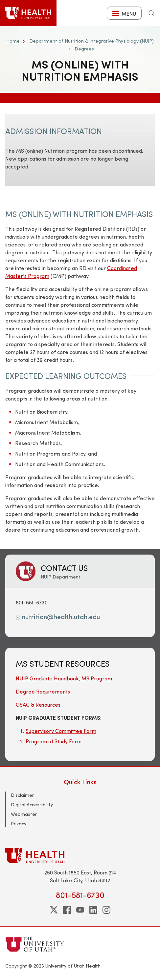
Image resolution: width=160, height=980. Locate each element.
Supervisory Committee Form (61, 731)
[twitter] (54, 910)
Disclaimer (22, 795)
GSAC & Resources (38, 705)
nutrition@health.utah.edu (58, 616)
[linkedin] (93, 910)
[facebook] (67, 910)
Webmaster (24, 814)
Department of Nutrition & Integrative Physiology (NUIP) (91, 41)
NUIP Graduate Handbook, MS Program (64, 678)
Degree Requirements (43, 691)
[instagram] (106, 910)
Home (13, 41)
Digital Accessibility (32, 804)
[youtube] (80, 910)
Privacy (19, 823)
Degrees (84, 49)
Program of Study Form (54, 741)
